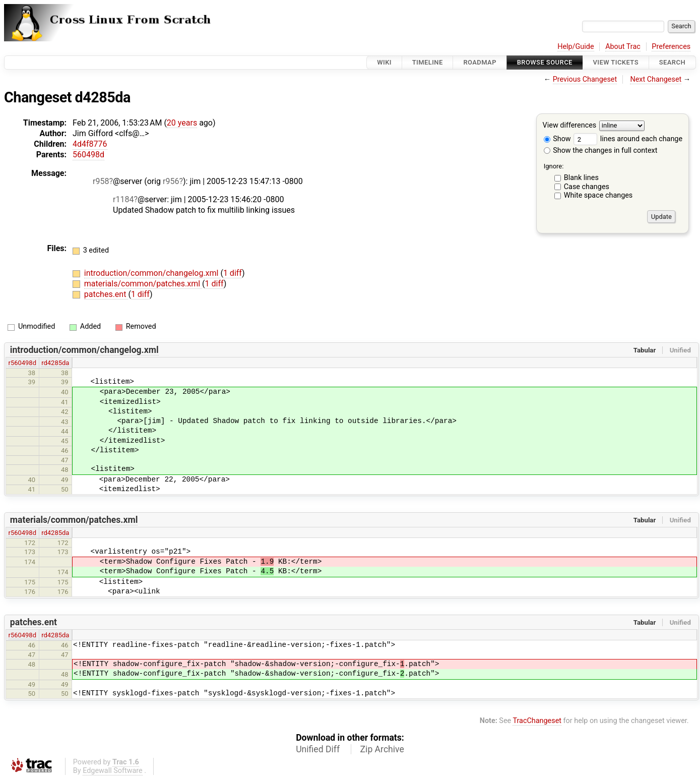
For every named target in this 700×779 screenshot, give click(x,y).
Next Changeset (656, 79)
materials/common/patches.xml (143, 284)
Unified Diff (318, 749)
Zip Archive (382, 749)
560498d (88, 155)
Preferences (671, 47)
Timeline (428, 62)
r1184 (123, 199)
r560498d (22, 363)
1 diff (233, 273)
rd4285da (55, 363)
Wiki (384, 62)
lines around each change (628, 139)
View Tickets (616, 62)
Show (557, 139)
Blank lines (581, 178)
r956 (171, 181)
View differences (570, 126)
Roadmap (480, 62)
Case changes (587, 187)
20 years (182, 123)
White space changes (598, 195)
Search (672, 62)
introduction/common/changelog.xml (152, 273)
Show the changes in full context (601, 151)
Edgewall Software (113, 771)
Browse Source (545, 62)
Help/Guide (576, 47)
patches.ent (106, 294)
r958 (101, 181)
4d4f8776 (90, 144)
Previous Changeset (585, 79)
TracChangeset (537, 721)
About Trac (623, 47)
